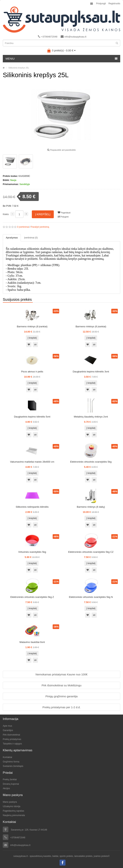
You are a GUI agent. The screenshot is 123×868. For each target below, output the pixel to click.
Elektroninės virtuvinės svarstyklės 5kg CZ (91, 552)
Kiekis (6, 214)
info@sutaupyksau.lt (74, 37)
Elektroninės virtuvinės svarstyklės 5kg (91, 462)
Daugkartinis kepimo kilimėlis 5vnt (32, 417)
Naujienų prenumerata (14, 815)
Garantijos (8, 730)
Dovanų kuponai (11, 784)
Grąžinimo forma (11, 762)
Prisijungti (101, 4)
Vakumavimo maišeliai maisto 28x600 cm (32, 462)
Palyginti (63, 217)
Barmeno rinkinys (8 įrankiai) (32, 326)
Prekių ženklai (10, 779)
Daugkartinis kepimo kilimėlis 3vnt (91, 372)
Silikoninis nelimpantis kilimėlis (32, 507)
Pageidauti (64, 212)
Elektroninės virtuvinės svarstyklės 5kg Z (32, 597)
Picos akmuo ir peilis (32, 372)
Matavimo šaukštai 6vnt (32, 642)
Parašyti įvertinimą (40, 227)
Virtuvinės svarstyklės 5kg (32, 552)
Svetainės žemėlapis (13, 766)
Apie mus (7, 726)
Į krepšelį (43, 214)
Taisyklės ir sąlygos (12, 744)
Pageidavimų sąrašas (13, 811)
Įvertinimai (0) (31, 238)
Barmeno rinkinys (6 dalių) (91, 507)
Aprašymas (12, 238)
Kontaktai (7, 757)
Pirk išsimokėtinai (11, 735)
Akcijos (6, 788)
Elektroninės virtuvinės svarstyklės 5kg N (91, 597)
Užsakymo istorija (12, 806)
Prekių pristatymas (12, 739)
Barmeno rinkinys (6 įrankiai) (91, 326)
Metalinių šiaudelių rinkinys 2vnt (91, 417)
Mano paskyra (10, 802)
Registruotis (114, 4)
